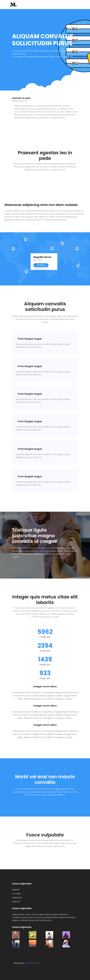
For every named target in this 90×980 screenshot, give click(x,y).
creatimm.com (33, 963)
